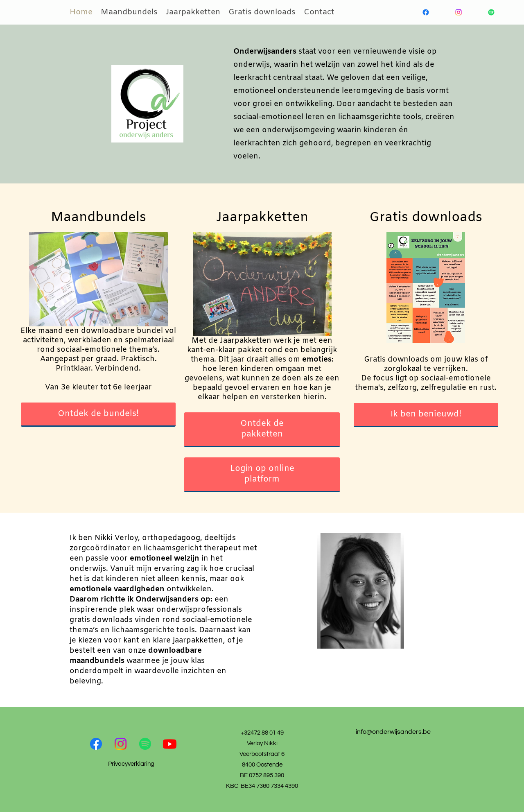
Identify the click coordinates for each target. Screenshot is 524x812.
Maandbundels (129, 12)
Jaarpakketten (193, 12)
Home (81, 12)
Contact (319, 12)
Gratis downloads (262, 12)
